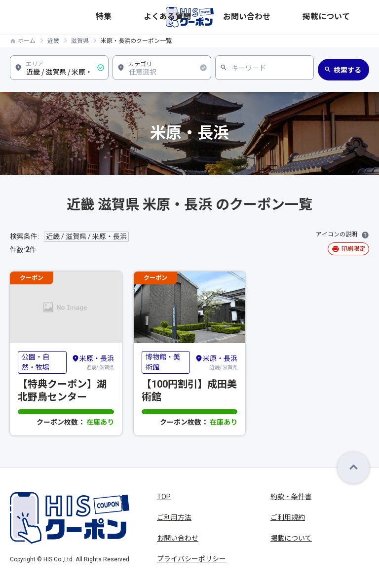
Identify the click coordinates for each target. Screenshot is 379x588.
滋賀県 (80, 41)
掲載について (350, 17)
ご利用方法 (174, 517)
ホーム (27, 41)
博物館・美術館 (163, 362)
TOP (164, 497)
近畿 (53, 41)
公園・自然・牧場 (36, 362)
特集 (232, 17)
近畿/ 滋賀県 (93, 362)
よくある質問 (263, 17)
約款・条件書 (291, 497)
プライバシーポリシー (191, 559)
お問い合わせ (306, 17)
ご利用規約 (288, 517)
